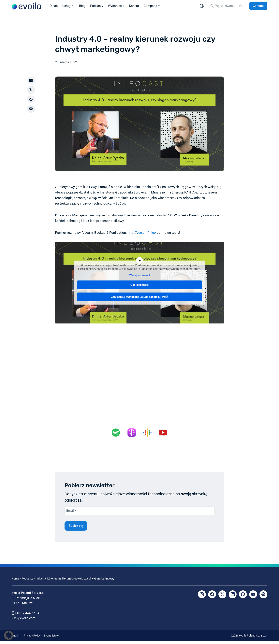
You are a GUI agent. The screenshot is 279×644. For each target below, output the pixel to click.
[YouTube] (253, 597)
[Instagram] (202, 597)
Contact (258, 7)
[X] (222, 597)
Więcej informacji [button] (140, 279)
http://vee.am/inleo (142, 236)
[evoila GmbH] (26, 7)
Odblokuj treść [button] (139, 288)
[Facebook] (212, 597)
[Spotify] (263, 597)
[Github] (243, 597)
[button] (9, 635)
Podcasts (27, 582)
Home (15, 582)
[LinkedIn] (233, 597)
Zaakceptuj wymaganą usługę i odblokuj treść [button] (140, 300)
